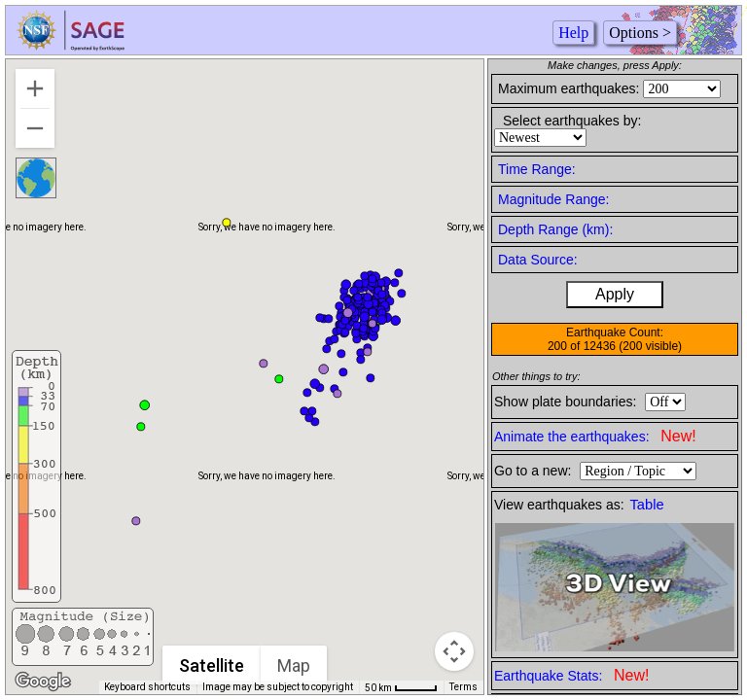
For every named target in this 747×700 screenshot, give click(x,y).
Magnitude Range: (553, 199)
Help (573, 33)
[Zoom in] (35, 88)
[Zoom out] (35, 128)
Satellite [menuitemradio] (213, 665)
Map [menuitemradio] (295, 665)
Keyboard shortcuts (147, 687)
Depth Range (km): (555, 229)
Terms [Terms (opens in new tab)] (463, 687)
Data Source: (538, 260)
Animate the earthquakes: (595, 436)
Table (647, 505)
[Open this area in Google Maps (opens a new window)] (43, 682)
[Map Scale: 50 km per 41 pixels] (401, 687)
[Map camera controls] (454, 651)
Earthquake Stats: (571, 675)
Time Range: (537, 169)
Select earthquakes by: (572, 121)
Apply (615, 294)
